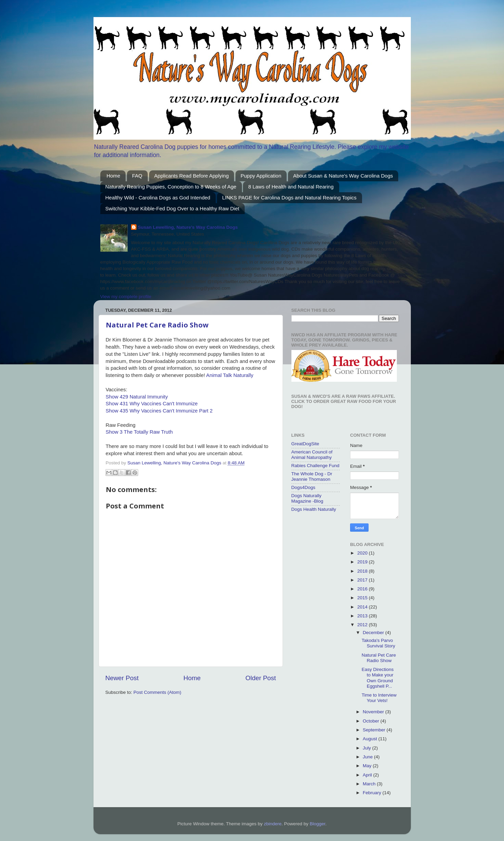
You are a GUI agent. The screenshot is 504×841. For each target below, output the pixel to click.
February (373, 793)
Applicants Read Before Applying (191, 176)
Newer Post (122, 678)
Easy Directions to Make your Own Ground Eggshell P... (378, 678)
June (368, 757)
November (374, 712)
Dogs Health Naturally (314, 509)
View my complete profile (126, 297)
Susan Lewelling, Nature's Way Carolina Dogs (188, 227)
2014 (363, 607)
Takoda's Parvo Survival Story (378, 643)
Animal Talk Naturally (230, 375)
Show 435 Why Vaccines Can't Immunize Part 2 (159, 411)
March (370, 784)
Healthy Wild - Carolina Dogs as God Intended (158, 198)
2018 (363, 571)
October (372, 721)
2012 (363, 625)
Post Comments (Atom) (157, 692)
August (371, 739)
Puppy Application (261, 176)
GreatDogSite (305, 444)
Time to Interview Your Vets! (379, 698)
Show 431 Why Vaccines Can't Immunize (152, 404)
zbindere (273, 824)
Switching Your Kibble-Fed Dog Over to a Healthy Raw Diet (172, 208)
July (368, 748)
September (375, 730)
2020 (363, 553)
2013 (363, 616)
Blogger (318, 824)
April (368, 775)
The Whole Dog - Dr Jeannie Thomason (312, 476)
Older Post (261, 678)
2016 (363, 589)
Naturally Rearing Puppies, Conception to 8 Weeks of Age (171, 187)
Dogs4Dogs (304, 487)
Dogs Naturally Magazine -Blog (307, 498)
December (374, 633)
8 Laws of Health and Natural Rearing (291, 187)
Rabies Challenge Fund (315, 466)
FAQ (137, 176)
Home (113, 176)
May (368, 766)
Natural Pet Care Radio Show (157, 325)
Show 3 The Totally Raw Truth (139, 432)
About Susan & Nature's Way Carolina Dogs (343, 176)
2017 (363, 580)
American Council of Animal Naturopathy (312, 455)
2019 (363, 562)
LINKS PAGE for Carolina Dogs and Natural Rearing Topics (289, 198)
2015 (363, 598)
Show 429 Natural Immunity (137, 397)
